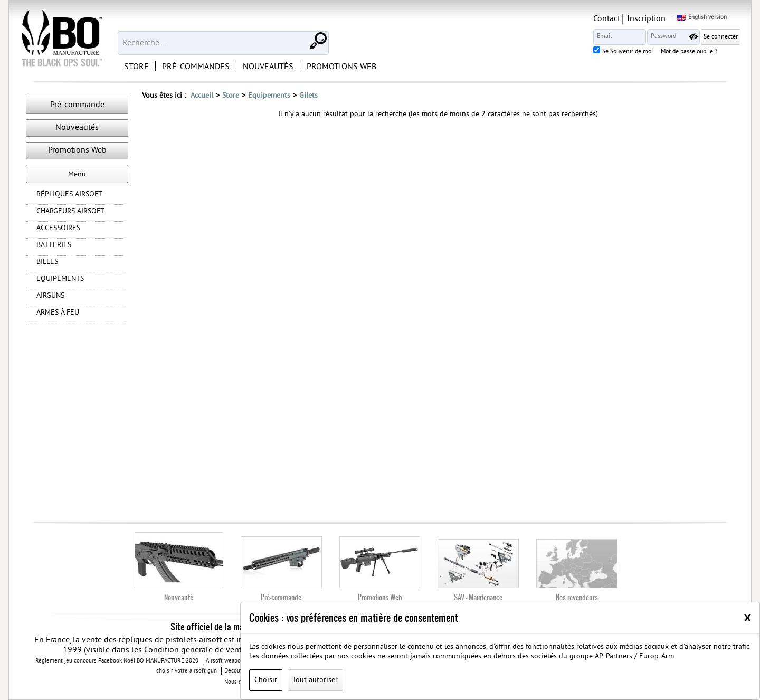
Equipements (269, 96)
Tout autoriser (315, 680)
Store (231, 96)
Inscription (646, 19)
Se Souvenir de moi (628, 52)
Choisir (266, 680)
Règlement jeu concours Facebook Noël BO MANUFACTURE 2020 (117, 661)
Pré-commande (77, 105)
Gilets (308, 96)
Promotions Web (77, 150)
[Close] (748, 617)
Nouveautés (77, 128)
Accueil (202, 96)
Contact (607, 19)
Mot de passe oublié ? (689, 52)
